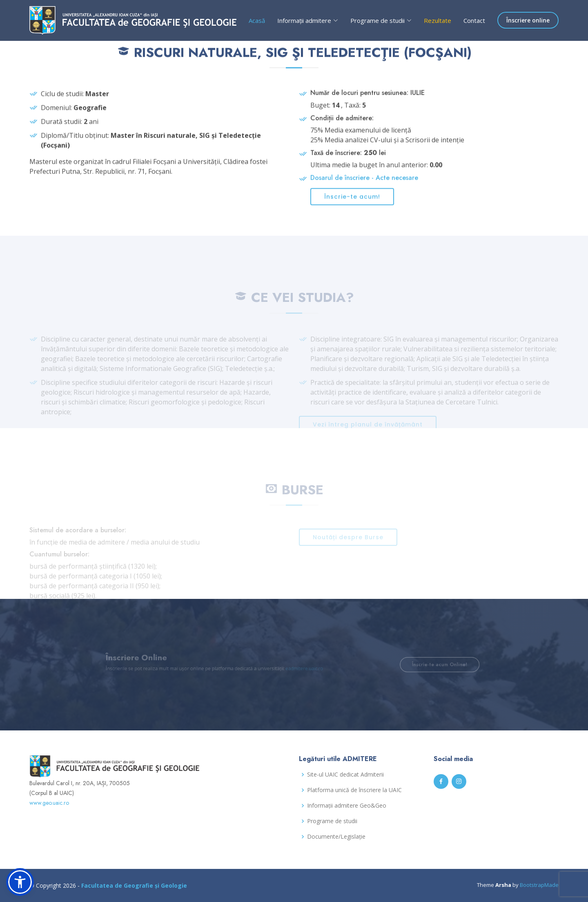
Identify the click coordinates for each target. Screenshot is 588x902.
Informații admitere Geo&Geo (347, 806)
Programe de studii (332, 821)
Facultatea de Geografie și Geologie (134, 885)
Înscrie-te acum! (352, 202)
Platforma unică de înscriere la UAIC (354, 790)
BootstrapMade (539, 885)
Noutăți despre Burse (348, 546)
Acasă (257, 20)
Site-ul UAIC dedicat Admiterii (345, 775)
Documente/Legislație (336, 837)
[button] (20, 882)
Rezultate (438, 20)
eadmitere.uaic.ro (303, 668)
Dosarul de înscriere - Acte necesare (364, 183)
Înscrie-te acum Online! (422, 665)
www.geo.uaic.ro (49, 803)
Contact (474, 20)
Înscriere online (528, 20)
